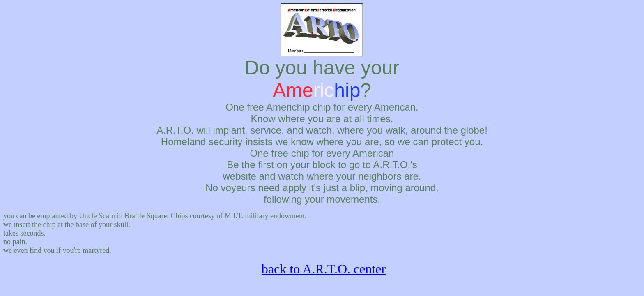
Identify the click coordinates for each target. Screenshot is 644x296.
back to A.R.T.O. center (324, 269)
